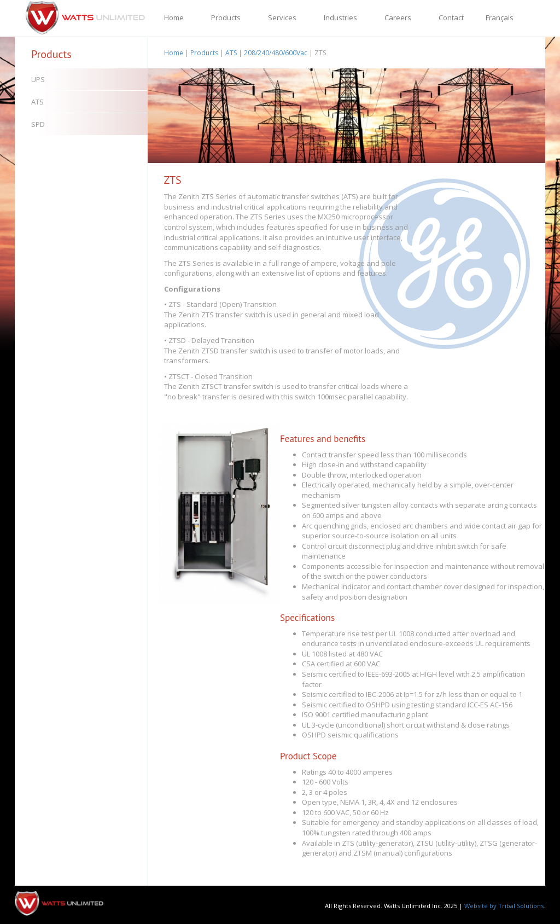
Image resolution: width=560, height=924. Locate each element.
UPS (38, 79)
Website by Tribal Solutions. (505, 906)
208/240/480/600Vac (276, 53)
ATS (37, 102)
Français (500, 18)
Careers (398, 18)
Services (282, 18)
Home (174, 18)
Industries (340, 18)
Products (226, 18)
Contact (451, 18)
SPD (38, 124)
